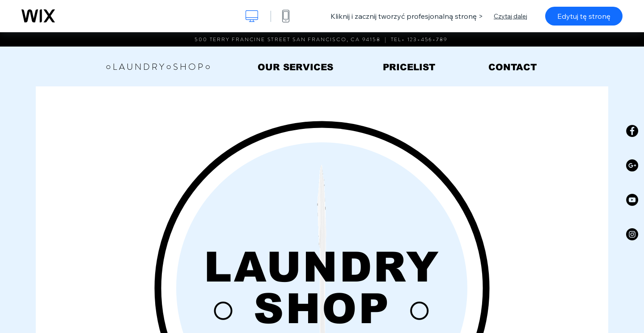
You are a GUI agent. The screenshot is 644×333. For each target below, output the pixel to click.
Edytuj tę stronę (584, 16)
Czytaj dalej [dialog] (511, 16)
